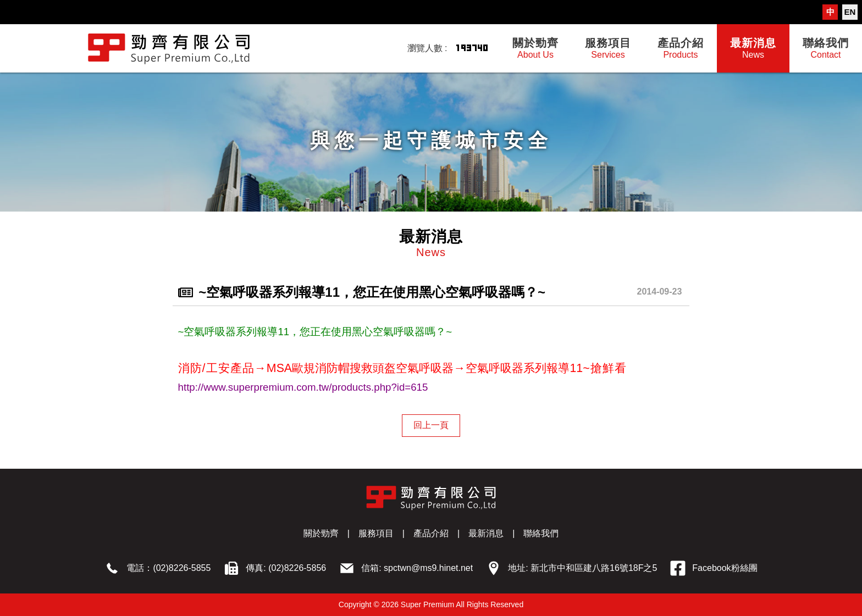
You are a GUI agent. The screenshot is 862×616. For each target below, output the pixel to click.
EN (850, 12)
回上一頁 (431, 425)
